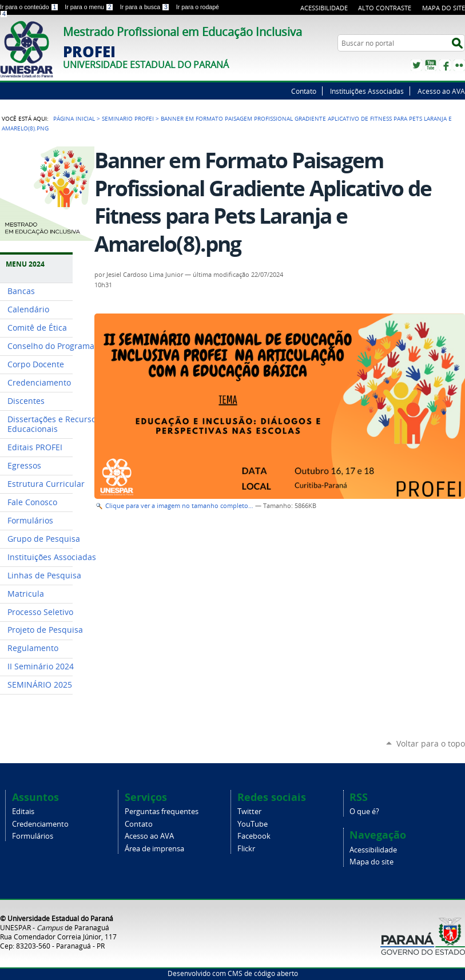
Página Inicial (74, 118)
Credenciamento (40, 824)
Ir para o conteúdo (30, 7)
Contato (304, 91)
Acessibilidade (324, 8)
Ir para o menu (90, 7)
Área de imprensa (154, 849)
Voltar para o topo (431, 743)
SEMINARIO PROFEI (128, 118)
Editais (23, 812)
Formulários (33, 836)
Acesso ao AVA (441, 91)
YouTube (431, 65)
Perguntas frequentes (162, 812)
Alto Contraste (385, 8)
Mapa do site (444, 8)
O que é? (364, 812)
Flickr (459, 65)
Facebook (445, 65)
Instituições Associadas (367, 91)
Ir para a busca (146, 7)
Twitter (416, 65)
